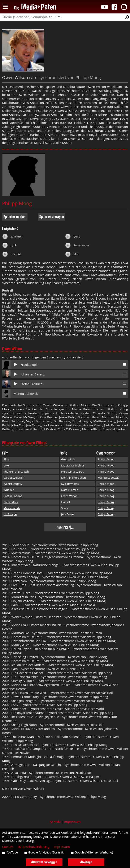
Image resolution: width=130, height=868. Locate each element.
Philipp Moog (17, 203)
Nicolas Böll (29, 365)
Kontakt (55, 822)
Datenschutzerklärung (33, 847)
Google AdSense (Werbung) (94, 852)
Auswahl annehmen (44, 862)
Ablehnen (86, 862)
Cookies (8, 847)
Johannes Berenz (33, 374)
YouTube (12, 852)
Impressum (72, 822)
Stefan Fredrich (31, 384)
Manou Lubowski (26, 394)
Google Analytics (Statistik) (46, 852)
